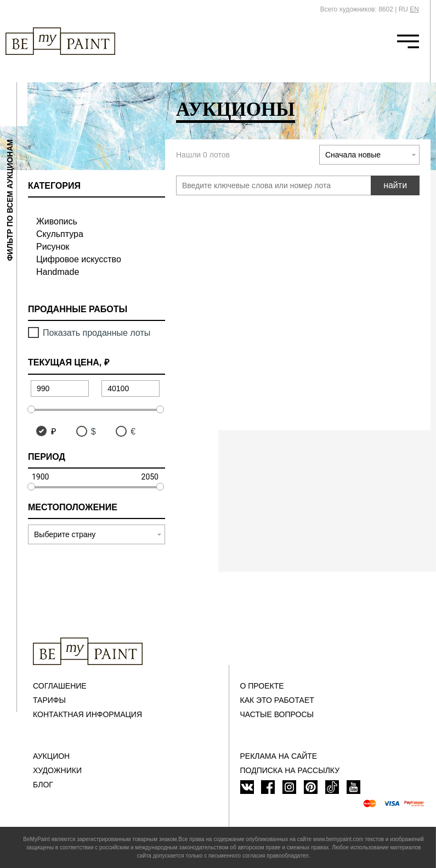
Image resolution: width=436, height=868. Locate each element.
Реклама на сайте (279, 756)
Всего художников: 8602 (357, 9)
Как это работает (277, 700)
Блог (43, 785)
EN (414, 9)
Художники (57, 770)
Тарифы (49, 700)
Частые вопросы (277, 714)
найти (395, 185)
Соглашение (60, 686)
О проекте (262, 686)
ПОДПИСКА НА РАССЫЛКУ (290, 770)
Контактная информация (87, 714)
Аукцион (51, 756)
